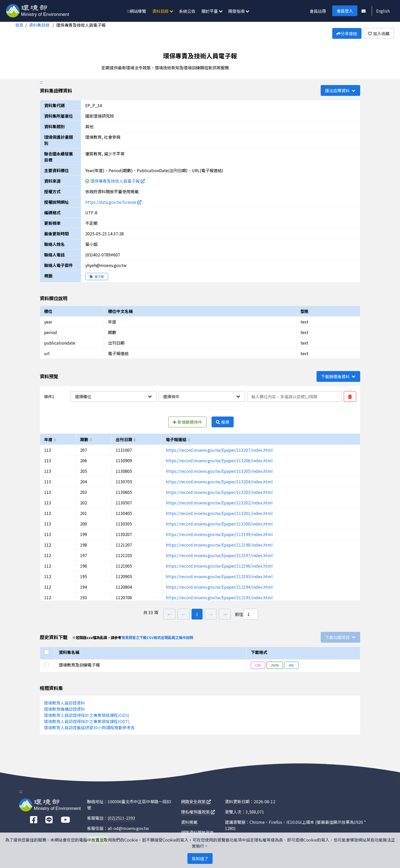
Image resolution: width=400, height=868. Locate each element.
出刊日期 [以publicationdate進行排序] (124, 439)
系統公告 (187, 11)
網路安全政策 (196, 801)
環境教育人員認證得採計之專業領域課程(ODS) (87, 715)
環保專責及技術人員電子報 (81, 25)
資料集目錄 (40, 25)
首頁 (19, 25)
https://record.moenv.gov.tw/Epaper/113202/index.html (219, 503)
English (383, 11)
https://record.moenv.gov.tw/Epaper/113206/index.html (219, 460)
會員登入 (345, 11)
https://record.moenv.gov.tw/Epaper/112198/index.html (219, 545)
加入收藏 (379, 33)
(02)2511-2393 (121, 818)
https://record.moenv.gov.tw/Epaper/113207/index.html (219, 450)
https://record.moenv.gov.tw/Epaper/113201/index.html (219, 513)
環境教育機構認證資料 (64, 709)
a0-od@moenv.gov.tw (128, 828)
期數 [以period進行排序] (84, 439)
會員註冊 (318, 11)
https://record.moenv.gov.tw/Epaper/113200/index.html (219, 524)
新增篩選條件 (187, 422)
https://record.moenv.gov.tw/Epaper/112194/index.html (219, 587)
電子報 (97, 276)
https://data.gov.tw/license (113, 202)
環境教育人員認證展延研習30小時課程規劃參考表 (89, 727)
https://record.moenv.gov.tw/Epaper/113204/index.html (219, 482)
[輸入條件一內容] (294, 396)
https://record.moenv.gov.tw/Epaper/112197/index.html (219, 555)
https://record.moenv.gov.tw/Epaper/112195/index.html (219, 576)
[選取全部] (47, 652)
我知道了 (200, 858)
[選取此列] (47, 665)
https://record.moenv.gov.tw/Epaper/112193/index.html (219, 597)
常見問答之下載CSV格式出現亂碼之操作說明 (157, 637)
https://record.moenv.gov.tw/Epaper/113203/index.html (219, 492)
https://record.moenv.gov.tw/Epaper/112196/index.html (219, 566)
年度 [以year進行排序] (48, 439)
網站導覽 (138, 11)
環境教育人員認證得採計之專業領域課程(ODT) (87, 721)
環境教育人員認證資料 (64, 703)
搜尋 (223, 422)
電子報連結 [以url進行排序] (176, 439)
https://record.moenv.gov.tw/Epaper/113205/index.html (219, 471)
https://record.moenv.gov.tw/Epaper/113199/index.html (219, 534)
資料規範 (189, 822)
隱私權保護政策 (198, 812)
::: (128, 11)
